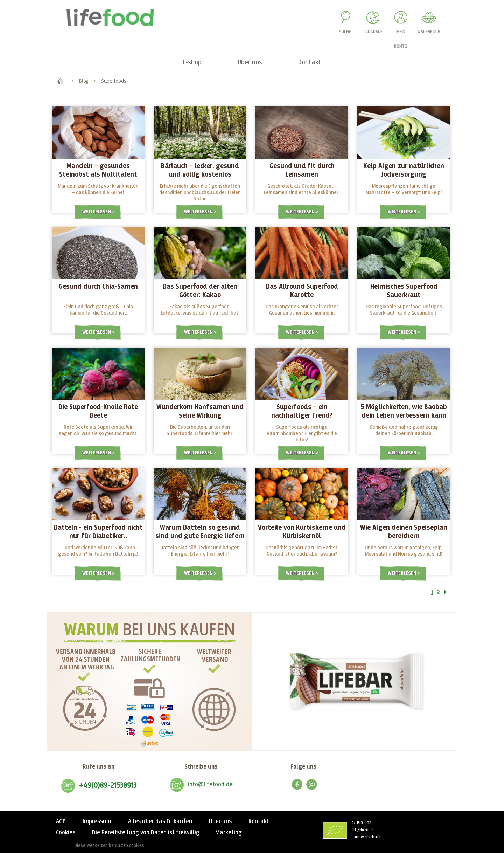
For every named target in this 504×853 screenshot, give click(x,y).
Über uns (220, 821)
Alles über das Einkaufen (160, 821)
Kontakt (259, 821)
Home (60, 81)
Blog (84, 81)
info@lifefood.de (210, 785)
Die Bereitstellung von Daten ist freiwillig (146, 833)
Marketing (229, 833)
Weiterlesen (97, 212)
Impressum (97, 821)
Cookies (66, 833)
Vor (450, 593)
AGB (61, 821)
